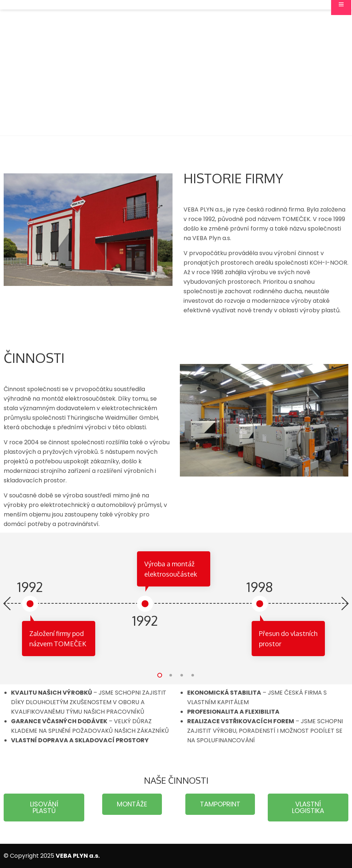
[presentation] (7, 604)
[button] (160, 675)
